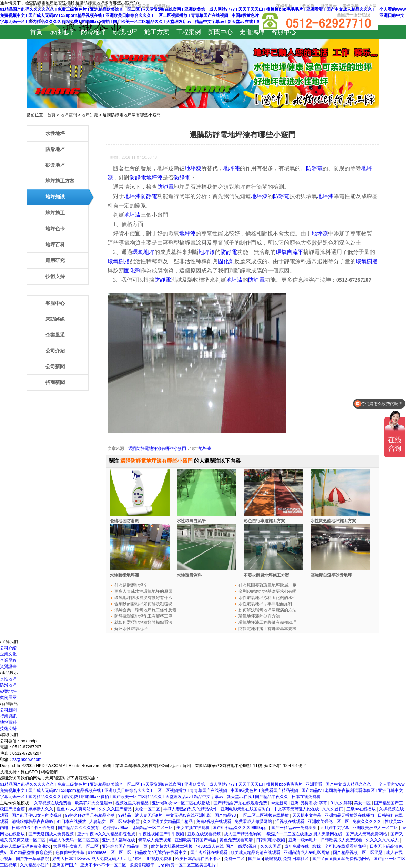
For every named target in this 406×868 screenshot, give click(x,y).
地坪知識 (90, 115)
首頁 (36, 32)
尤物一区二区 (148, 809)
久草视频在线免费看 (53, 803)
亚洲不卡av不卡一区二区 (104, 865)
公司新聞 (55, 367)
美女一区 (363, 803)
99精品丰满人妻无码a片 (141, 815)
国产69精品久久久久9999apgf (241, 828)
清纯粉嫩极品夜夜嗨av (33, 821)
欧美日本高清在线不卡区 (199, 859)
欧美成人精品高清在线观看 (256, 852)
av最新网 (280, 803)
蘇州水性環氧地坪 (131, 629)
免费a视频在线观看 (214, 821)
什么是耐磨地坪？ (131, 585)
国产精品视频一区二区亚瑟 (358, 852)
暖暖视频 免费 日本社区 (287, 859)
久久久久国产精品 (116, 809)
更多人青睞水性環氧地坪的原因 (143, 591)
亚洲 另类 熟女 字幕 (309, 803)
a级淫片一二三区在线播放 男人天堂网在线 (304, 834)
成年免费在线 (297, 846)
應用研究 (55, 261)
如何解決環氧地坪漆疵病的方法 (267, 610)
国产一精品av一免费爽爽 (295, 828)
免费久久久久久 (368, 821)
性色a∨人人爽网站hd (77, 809)
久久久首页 (333, 809)
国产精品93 (226, 815)
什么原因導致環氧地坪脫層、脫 (267, 585)
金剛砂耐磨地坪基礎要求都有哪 (267, 591)
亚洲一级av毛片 (304, 840)
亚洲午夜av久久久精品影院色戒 (107, 834)
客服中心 (284, 32)
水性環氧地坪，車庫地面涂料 (265, 604)
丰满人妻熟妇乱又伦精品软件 (191, 809)
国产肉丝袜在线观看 (209, 852)
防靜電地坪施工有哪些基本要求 (267, 629)
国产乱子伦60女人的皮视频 (37, 815)
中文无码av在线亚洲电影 (189, 815)
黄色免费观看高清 (237, 840)
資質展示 (328, 6)
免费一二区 (235, 859)
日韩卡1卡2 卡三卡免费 (34, 828)
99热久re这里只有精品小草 (90, 815)
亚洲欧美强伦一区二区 (329, 821)
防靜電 (314, 168)
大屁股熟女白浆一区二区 (76, 846)
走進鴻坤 (351, 6)
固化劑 (226, 261)
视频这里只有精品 (133, 803)
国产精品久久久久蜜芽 (79, 828)
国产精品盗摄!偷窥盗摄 (32, 852)
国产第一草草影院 (33, 859)
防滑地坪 (93, 32)
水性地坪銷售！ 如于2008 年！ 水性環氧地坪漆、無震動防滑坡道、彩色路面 (100, 6)
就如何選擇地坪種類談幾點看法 (143, 622)
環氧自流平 (290, 252)
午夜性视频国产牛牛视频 (162, 834)
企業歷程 (8, 660)
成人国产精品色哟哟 (243, 834)
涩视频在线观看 (290, 821)
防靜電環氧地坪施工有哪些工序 (143, 616)
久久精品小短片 (35, 865)
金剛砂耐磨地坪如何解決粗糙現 (143, 604)
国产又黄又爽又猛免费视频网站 (342, 859)
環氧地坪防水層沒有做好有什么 (143, 598)
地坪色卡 (55, 229)
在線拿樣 (284, 6)
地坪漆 (371, 6)
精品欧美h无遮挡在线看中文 (161, 852)
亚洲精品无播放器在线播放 (350, 815)
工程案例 (306, 6)
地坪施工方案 (60, 181)
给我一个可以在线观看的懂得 (340, 846)
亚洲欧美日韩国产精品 (196, 840)
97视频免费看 (160, 859)
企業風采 (55, 335)
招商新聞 (55, 383)
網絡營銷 (49, 772)
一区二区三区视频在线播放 (265, 815)
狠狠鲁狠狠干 (143, 865)
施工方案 (157, 32)
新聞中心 (220, 32)
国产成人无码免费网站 (367, 834)
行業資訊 (8, 716)
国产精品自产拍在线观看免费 (241, 803)
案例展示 (8, 697)
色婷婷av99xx (116, 828)
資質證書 (8, 666)
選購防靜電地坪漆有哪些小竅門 (157, 448)
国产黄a (256, 859)
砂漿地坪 (125, 32)
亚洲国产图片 (65, 865)
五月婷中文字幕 (335, 828)
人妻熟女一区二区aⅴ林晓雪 (115, 821)
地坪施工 (55, 213)
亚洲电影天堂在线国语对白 (246, 809)
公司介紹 (55, 351)
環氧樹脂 (119, 261)
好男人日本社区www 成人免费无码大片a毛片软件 (98, 859)
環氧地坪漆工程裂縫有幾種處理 (267, 622)
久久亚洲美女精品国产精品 (168, 821)
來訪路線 (55, 319)
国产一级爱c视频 (242, 846)
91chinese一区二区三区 (110, 852)
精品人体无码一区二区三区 (74, 840)
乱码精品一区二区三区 (153, 828)
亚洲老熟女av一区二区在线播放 (182, 803)
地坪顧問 (69, 115)
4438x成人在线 (210, 846)
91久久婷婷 (341, 803)
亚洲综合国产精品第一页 (125, 846)
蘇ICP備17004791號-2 (285, 766)
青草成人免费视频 (155, 840)
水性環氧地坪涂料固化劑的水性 (267, 598)
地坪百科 (55, 245)
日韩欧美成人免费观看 (342, 840)
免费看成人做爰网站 (254, 821)
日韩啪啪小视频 (271, 840)
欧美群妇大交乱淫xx (94, 803)
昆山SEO (29, 772)
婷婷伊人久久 (41, 809)
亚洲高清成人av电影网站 (307, 852)
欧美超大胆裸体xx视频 (172, 846)
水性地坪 (62, 32)
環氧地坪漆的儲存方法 (259, 616)
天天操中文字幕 (307, 815)
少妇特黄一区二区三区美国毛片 (187, 865)
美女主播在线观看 (194, 828)
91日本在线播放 (72, 821)
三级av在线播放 (362, 809)
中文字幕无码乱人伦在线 (297, 809)
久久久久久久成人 (383, 840)
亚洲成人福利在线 (119, 840)
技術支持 (55, 276)
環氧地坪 (143, 252)
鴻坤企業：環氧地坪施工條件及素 (145, 610)
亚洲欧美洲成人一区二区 (376, 828)
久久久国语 (271, 846)
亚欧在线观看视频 (205, 834)
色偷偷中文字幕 (70, 852)
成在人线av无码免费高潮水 (26, 846)
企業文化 (8, 654)
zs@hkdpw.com (27, 759)
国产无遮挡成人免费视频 (52, 834)
